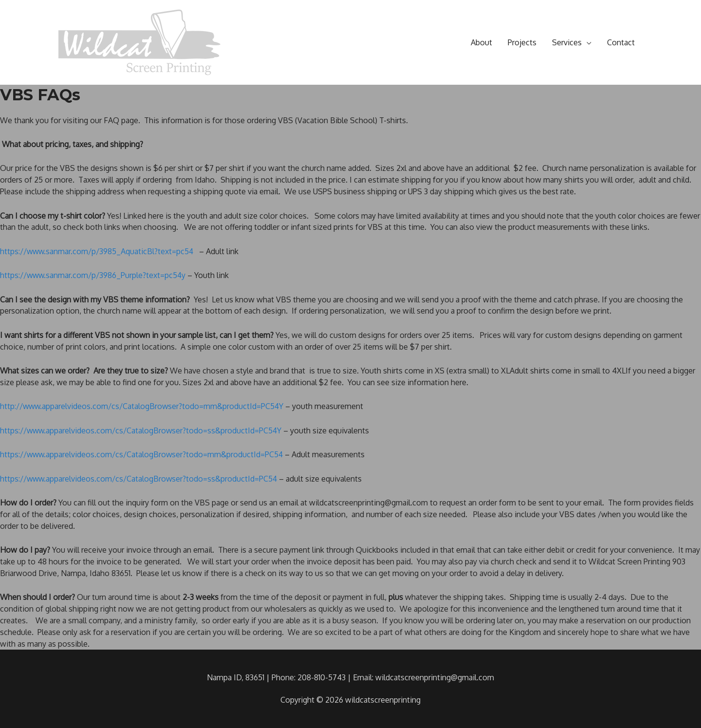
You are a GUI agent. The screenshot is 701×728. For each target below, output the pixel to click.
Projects (522, 42)
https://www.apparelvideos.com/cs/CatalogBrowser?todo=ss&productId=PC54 (140, 479)
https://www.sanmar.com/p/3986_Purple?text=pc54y (94, 275)
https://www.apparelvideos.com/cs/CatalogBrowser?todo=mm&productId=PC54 (143, 454)
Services (567, 42)
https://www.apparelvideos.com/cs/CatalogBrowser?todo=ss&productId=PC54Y (142, 430)
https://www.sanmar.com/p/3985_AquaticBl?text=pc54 (98, 251)
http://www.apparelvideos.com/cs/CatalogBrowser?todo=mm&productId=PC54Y (143, 406)
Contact (621, 42)
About (481, 42)
